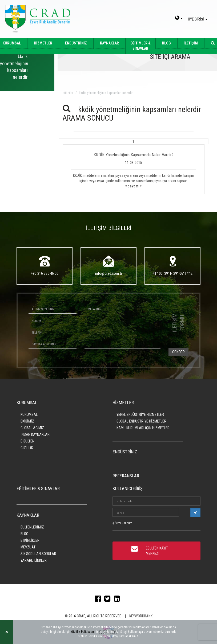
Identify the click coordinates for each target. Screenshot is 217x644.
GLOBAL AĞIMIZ (32, 428)
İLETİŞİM (191, 43)
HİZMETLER (43, 43)
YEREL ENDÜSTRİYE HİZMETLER (140, 415)
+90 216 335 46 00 (45, 273)
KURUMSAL (29, 415)
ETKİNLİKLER (30, 540)
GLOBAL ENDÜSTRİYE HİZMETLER (141, 421)
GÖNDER (178, 352)
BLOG (166, 43)
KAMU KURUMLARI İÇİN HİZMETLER (143, 428)
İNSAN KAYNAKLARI (35, 434)
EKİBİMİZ (27, 421)
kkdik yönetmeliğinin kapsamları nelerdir (106, 93)
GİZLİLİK (27, 448)
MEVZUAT (28, 547)
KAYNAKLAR (109, 43)
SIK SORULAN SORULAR (38, 554)
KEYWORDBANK (141, 616)
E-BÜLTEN (27, 441)
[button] (134, 166)
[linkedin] (118, 600)
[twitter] (109, 600)
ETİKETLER (68, 93)
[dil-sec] (179, 18)
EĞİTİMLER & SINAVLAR (140, 46)
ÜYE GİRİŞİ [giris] (198, 19)
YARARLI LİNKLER (34, 560)
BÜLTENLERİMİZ (32, 527)
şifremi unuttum (122, 523)
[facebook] (99, 600)
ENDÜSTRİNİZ (76, 43)
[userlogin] (195, 513)
